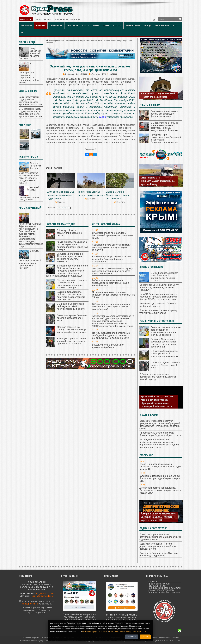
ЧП (22, 32)
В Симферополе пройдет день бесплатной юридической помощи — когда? (112, 235)
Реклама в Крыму (157, 586)
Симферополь (56, 25)
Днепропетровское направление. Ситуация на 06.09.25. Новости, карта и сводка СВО (158, 517)
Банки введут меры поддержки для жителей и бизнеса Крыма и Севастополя (111, 259)
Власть (85, 25)
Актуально (41, 25)
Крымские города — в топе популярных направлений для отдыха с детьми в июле (160, 537)
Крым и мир (26, 25)
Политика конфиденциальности (164, 588)
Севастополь (72, 25)
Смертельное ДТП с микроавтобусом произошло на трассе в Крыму (158, 181)
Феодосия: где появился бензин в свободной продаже (158, 305)
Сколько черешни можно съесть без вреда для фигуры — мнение (164, 114)
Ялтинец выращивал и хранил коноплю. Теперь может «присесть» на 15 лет (113, 295)
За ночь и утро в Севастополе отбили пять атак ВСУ (117, 195)
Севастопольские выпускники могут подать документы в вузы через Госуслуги (112, 247)
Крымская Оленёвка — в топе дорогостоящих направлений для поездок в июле (158, 546)
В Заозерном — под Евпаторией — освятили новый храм (158, 95)
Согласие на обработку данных (164, 592)
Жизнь (106, 25)
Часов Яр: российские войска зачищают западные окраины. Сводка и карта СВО (160, 467)
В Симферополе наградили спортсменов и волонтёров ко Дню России (29, 73)
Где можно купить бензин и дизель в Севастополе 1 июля (72, 318)
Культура (117, 25)
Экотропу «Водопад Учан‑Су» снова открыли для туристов (159, 554)
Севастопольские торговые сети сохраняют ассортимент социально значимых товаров (72, 284)
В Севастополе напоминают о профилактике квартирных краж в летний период (111, 283)
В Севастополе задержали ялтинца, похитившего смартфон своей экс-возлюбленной (112, 307)
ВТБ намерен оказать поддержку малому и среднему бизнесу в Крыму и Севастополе (30, 113)
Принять (145, 637)
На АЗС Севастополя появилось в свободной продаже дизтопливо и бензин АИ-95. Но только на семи (111, 335)
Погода (147, 25)
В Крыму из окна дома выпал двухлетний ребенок (108, 346)
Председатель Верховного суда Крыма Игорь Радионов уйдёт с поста (160, 434)
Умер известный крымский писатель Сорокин (30, 53)
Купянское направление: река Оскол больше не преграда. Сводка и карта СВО (160, 478)
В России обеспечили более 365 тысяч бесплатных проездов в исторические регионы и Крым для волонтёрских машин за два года (67, 271)
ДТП (175, 25)
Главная (50, 41)
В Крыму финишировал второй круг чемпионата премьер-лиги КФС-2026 (30, 259)
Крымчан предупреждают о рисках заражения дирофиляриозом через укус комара (73, 246)
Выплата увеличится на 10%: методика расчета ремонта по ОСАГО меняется (70, 258)
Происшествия (162, 25)
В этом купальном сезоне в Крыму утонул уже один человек (158, 312)
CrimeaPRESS (81, 74)
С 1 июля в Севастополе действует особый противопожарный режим (71, 306)
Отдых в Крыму (133, 25)
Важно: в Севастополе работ (51, 19)
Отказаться (132, 637)
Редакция (153, 582)
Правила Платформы (159, 584)
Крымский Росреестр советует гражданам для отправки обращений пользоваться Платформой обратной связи (157, 401)
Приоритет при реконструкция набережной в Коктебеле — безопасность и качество (166, 138)
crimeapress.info (30, 604)
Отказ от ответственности (161, 590)
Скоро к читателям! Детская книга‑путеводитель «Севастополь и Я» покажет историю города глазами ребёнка (30, 173)
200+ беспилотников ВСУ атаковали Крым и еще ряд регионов (61, 195)
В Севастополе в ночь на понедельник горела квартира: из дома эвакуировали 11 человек (165, 127)
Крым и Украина (64, 208)
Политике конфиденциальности (96, 631)
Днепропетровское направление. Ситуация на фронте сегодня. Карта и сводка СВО (160, 490)
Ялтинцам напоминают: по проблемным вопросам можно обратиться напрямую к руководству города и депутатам (159, 443)
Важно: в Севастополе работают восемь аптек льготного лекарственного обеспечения (71, 296)
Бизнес (96, 25)
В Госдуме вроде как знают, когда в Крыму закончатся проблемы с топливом (72, 341)
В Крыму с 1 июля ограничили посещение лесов (70, 233)
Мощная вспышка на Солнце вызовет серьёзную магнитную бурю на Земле (72, 330)
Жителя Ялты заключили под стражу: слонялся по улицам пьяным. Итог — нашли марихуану (113, 271)
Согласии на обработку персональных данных (131, 631)
